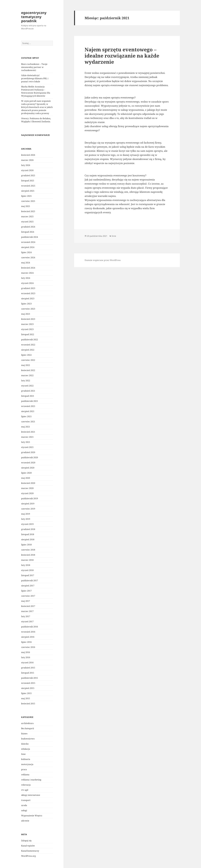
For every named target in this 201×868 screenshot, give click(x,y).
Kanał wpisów (28, 846)
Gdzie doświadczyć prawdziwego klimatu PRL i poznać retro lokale (35, 78)
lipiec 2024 (26, 252)
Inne (23, 754)
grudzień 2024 (28, 227)
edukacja (26, 749)
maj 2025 (26, 206)
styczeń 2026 (27, 170)
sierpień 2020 (28, 468)
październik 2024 (30, 237)
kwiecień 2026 (28, 155)
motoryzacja (27, 764)
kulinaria (26, 759)
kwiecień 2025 (28, 211)
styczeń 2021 (27, 447)
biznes (24, 734)
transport (26, 800)
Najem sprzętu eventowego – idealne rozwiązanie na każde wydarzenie (122, 56)
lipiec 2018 (26, 545)
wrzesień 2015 (28, 683)
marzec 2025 (27, 216)
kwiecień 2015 (28, 704)
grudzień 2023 (28, 288)
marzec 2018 (27, 560)
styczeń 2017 (27, 622)
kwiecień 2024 (28, 268)
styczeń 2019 (27, 524)
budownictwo (28, 739)
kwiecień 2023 (28, 319)
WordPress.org (28, 856)
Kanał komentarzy (30, 851)
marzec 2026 (27, 160)
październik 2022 (30, 340)
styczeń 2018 (27, 570)
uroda (24, 805)
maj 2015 (26, 698)
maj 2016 (26, 652)
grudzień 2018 (28, 529)
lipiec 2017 (26, 591)
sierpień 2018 (28, 539)
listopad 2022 (28, 334)
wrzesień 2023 (28, 293)
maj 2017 (26, 601)
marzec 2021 (27, 437)
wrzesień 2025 (28, 186)
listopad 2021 (28, 396)
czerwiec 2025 (28, 201)
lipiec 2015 (26, 693)
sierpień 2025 (28, 191)
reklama (25, 775)
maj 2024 (26, 263)
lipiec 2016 (26, 642)
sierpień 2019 (28, 504)
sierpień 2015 (28, 688)
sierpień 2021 (28, 411)
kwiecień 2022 (28, 370)
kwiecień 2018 (28, 555)
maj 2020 (26, 478)
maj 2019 (26, 514)
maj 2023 (26, 314)
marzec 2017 (27, 611)
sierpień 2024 (28, 247)
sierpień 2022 (28, 350)
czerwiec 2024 (28, 258)
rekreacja (26, 785)
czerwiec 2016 (28, 647)
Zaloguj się (26, 841)
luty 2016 (26, 657)
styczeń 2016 (27, 663)
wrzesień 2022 (28, 345)
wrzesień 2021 (28, 406)
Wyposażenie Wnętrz (32, 816)
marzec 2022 (27, 375)
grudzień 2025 (28, 175)
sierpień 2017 (28, 586)
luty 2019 (26, 519)
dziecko (25, 744)
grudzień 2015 (28, 668)
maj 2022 (26, 365)
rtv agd (25, 790)
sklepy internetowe (31, 795)
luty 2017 (26, 616)
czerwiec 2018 (28, 550)
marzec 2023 (27, 324)
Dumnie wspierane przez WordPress (103, 260)
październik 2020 (30, 457)
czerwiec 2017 (28, 596)
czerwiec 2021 (28, 422)
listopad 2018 (28, 534)
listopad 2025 (28, 181)
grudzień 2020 (28, 452)
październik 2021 (30, 401)
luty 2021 (26, 442)
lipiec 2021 (26, 416)
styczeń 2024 (27, 283)
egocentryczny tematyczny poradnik (34, 17)
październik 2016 (30, 627)
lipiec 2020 (26, 473)
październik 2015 (30, 678)
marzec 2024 (27, 273)
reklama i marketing (31, 780)
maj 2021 (26, 427)
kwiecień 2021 (28, 432)
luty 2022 (26, 381)
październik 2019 (30, 498)
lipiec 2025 (26, 196)
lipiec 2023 (26, 304)
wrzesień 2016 (28, 632)
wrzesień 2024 (28, 242)
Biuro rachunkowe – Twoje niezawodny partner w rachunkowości (34, 67)
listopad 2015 (28, 673)
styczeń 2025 (27, 222)
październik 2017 (30, 581)
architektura (27, 723)
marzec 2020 (27, 488)
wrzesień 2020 (28, 463)
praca (24, 769)
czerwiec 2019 (28, 509)
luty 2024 (26, 278)
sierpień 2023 (28, 299)
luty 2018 (26, 565)
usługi (24, 810)
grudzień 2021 (28, 391)
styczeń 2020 (27, 493)
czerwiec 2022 (28, 360)
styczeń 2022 (27, 386)
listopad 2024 (28, 232)
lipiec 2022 (26, 355)
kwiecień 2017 (28, 606)
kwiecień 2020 (28, 483)
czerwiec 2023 (28, 309)
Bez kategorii (28, 728)
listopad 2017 (28, 575)
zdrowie (25, 821)
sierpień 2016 (28, 637)
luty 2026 (26, 165)
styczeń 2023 (27, 329)
